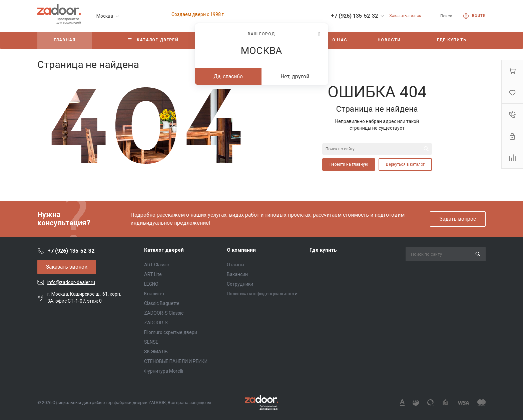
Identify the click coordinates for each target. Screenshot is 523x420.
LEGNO (151, 284)
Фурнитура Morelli (164, 371)
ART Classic (156, 265)
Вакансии (237, 274)
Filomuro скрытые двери (171, 332)
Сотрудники (240, 284)
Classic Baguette (162, 303)
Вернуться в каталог (405, 164)
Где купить (323, 250)
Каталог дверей (164, 250)
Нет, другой (295, 76)
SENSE (151, 342)
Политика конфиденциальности (262, 294)
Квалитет (154, 294)
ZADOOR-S (156, 323)
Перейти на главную (349, 164)
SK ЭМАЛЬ (156, 352)
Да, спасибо (228, 76)
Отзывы (235, 265)
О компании (241, 250)
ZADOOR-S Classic (164, 313)
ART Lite (153, 274)
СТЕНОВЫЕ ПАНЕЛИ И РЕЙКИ (176, 361)
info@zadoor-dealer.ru (71, 282)
